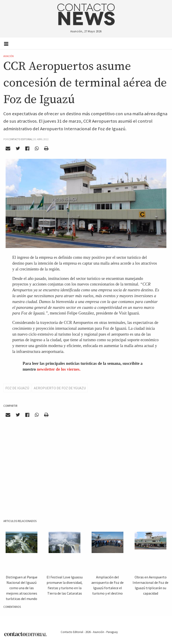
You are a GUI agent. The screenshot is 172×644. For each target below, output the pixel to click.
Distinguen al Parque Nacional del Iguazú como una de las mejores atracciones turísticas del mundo (22, 588)
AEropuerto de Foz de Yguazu (60, 388)
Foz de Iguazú (17, 388)
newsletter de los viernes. (59, 369)
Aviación (9, 56)
